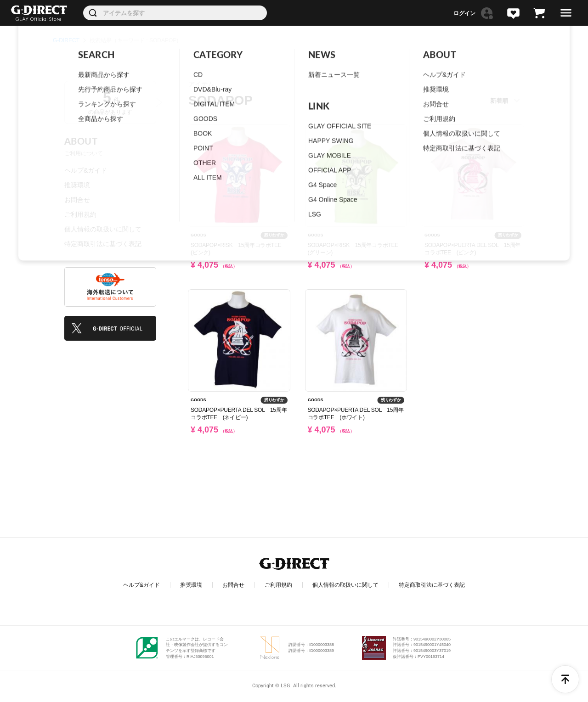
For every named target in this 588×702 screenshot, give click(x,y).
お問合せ (77, 200)
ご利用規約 (80, 214)
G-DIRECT (66, 40)
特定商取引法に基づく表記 (103, 244)
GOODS (198, 235)
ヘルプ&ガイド (86, 170)
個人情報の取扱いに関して (103, 229)
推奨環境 (77, 185)
